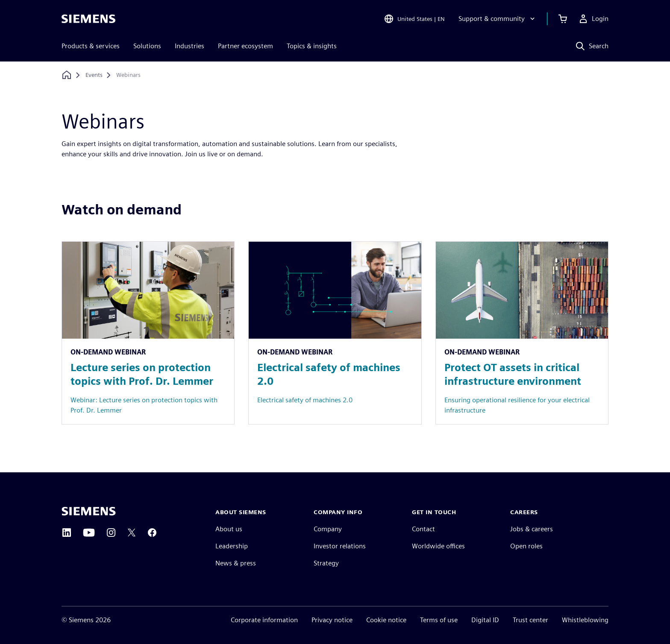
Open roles (526, 546)
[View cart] (563, 19)
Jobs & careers (532, 529)
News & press (236, 563)
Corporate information (264, 620)
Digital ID (485, 620)
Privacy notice (332, 620)
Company (328, 529)
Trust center (530, 620)
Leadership (232, 546)
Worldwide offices (438, 546)
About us (229, 529)
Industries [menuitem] (190, 46)
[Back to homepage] (67, 75)
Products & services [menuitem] (91, 46)
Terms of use (439, 620)
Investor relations (340, 546)
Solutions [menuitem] (147, 46)
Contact (423, 529)
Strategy (326, 563)
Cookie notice (386, 620)
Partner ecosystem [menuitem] (245, 46)
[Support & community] (498, 19)
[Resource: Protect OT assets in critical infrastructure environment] (522, 333)
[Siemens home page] (89, 511)
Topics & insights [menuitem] (312, 46)
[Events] (94, 75)
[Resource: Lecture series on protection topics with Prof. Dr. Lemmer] (148, 333)
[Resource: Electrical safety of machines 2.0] (335, 333)
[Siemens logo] (88, 19)
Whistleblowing (585, 620)
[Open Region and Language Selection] (414, 19)
